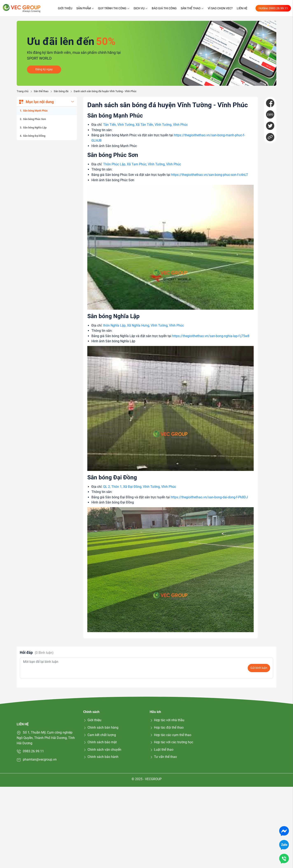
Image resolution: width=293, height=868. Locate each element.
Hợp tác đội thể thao (167, 727)
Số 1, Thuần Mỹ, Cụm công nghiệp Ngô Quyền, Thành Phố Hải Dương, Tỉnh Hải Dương (46, 738)
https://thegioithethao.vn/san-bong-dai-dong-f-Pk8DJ (209, 497)
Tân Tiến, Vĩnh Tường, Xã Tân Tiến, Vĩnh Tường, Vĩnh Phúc (145, 125)
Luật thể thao (162, 750)
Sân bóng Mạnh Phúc (35, 111)
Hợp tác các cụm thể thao (170, 735)
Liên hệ (242, 8)
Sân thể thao (192, 8)
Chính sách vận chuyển (102, 750)
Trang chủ (23, 91)
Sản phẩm (85, 8)
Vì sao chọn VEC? (220, 8)
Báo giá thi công (164, 8)
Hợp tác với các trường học (171, 742)
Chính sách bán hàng (101, 727)
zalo (270, 114)
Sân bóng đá (61, 91)
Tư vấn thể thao (163, 757)
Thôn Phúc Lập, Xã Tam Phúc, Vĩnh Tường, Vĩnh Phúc (142, 164)
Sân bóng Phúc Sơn (34, 119)
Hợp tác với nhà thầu (167, 720)
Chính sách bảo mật (100, 742)
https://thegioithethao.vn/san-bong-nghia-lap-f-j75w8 (211, 336)
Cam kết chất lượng (100, 735)
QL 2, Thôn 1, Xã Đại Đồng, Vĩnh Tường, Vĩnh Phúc (140, 487)
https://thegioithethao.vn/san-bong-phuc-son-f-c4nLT (210, 175)
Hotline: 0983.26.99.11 (273, 8)
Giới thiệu (65, 8)
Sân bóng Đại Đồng (34, 136)
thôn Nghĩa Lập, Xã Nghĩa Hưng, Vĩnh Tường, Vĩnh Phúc (144, 325)
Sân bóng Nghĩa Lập (35, 128)
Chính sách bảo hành (101, 757)
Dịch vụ (141, 8)
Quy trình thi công (114, 8)
